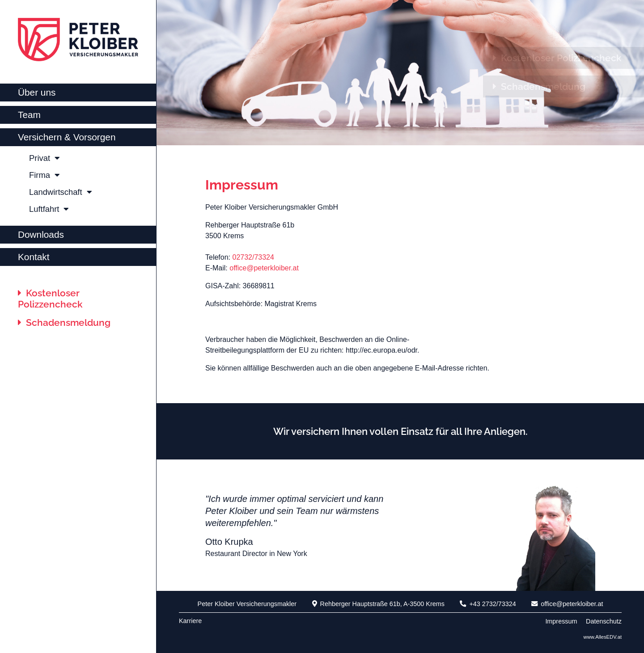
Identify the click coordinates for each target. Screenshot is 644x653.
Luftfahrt (49, 209)
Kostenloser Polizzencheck (50, 299)
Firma (44, 175)
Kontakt (34, 257)
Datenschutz (604, 621)
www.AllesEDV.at (603, 637)
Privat (44, 158)
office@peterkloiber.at (264, 268)
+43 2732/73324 (488, 604)
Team (29, 115)
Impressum (242, 185)
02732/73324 (253, 257)
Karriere (190, 621)
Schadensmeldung (64, 322)
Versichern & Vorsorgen (67, 137)
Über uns (37, 92)
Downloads (41, 234)
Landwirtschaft (61, 192)
